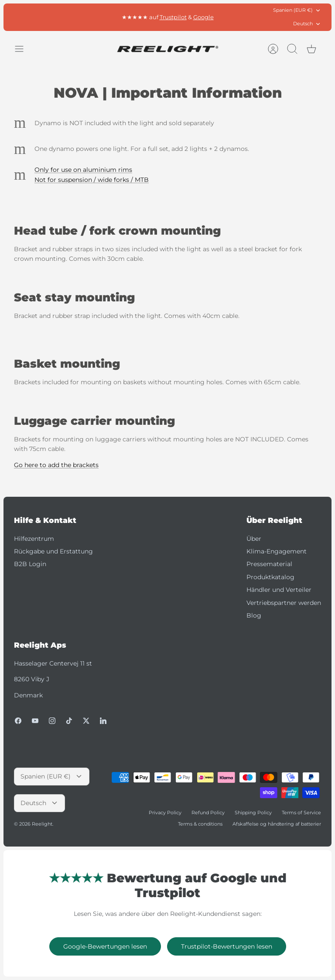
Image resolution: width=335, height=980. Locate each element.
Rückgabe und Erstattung (53, 551)
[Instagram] (52, 721)
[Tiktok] (69, 721)
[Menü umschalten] (24, 49)
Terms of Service (301, 813)
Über (254, 539)
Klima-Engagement (277, 551)
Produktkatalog (270, 577)
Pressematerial (269, 564)
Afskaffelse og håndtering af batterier (277, 824)
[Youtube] (35, 721)
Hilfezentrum (34, 539)
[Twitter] (86, 721)
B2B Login (30, 564)
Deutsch (307, 24)
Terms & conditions (200, 824)
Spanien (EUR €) (297, 10)
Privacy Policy (165, 813)
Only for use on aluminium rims (83, 170)
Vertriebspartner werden (284, 603)
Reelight (42, 824)
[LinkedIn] (103, 721)
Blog (254, 615)
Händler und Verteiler (279, 590)
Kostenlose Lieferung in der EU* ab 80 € (168, 17)
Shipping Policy (253, 813)
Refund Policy (208, 813)
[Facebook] (18, 721)
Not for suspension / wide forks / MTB (92, 180)
